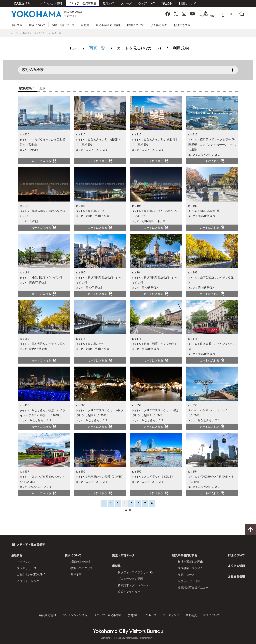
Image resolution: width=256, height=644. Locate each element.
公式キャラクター (129, 592)
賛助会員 (167, 3)
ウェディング (147, 3)
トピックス (24, 562)
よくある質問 (159, 25)
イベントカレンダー (29, 581)
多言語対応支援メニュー (193, 587)
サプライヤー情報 (189, 581)
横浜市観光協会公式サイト (47, 14)
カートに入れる (44, 161)
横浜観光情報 (22, 3)
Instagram (184, 14)
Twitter (176, 14)
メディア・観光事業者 (82, 3)
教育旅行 (108, 3)
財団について (188, 3)
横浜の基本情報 (80, 562)
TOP (73, 48)
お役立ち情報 (182, 25)
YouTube (192, 14)
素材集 (85, 25)
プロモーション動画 (130, 579)
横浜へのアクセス (82, 568)
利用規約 (181, 48)
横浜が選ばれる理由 (190, 562)
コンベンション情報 (49, 3)
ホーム (14, 33)
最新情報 (17, 25)
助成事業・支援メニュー (193, 568)
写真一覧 (97, 48)
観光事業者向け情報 (108, 25)
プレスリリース (27, 568)
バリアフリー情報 (206, 15)
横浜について (37, 25)
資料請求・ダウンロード (133, 585)
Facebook (168, 14)
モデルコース (186, 574)
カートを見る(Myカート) (139, 48)
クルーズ (126, 3)
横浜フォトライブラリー (35, 33)
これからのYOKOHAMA (31, 574)
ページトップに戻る (250, 529)
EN (230, 14)
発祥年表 (76, 574)
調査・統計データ (63, 25)
